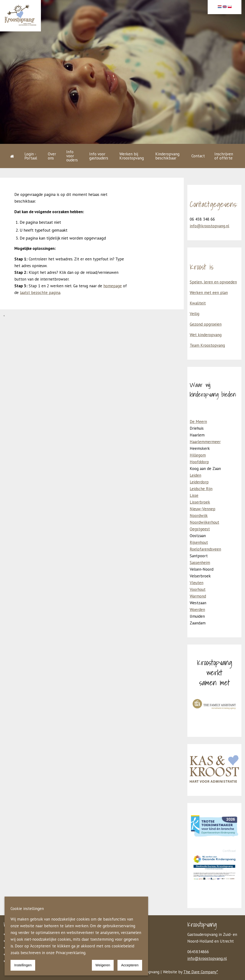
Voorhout (198, 589)
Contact (198, 156)
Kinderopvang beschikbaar (167, 156)
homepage (113, 286)
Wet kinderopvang (206, 335)
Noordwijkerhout (204, 522)
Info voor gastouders (99, 156)
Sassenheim (200, 563)
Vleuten (197, 583)
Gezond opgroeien (206, 324)
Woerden (197, 610)
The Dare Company (200, 972)
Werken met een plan (209, 293)
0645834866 (198, 952)
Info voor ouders (72, 156)
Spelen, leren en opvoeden (213, 282)
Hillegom (198, 455)
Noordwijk (199, 516)
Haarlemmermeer (205, 442)
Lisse (194, 495)
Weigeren (103, 965)
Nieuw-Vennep (203, 509)
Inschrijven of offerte (224, 156)
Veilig (195, 314)
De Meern (198, 422)
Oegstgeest (200, 529)
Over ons (52, 156)
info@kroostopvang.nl (209, 226)
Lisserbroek (200, 502)
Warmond (198, 596)
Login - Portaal (31, 156)
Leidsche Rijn (201, 489)
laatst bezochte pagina (40, 293)
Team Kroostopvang (207, 345)
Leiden (195, 475)
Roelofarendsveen (205, 549)
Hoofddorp (199, 462)
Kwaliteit (198, 303)
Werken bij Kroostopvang (132, 156)
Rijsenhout (199, 542)
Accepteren (130, 965)
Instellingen (23, 965)
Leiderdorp (199, 482)
